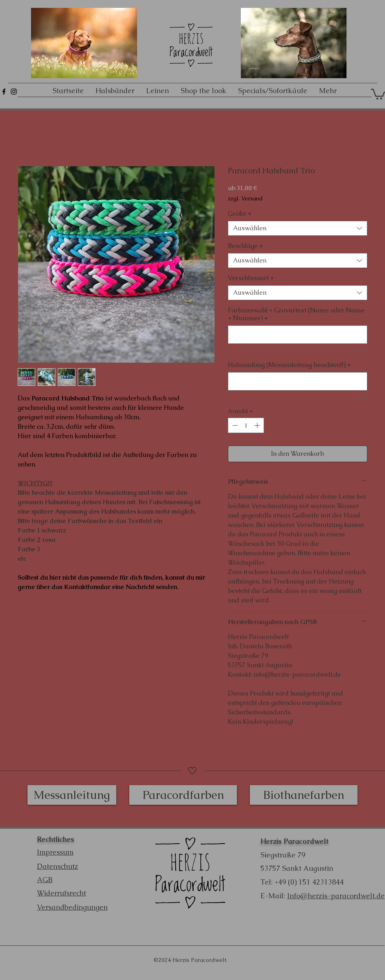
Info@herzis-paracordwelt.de (336, 896)
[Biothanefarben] (304, 795)
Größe (240, 214)
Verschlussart (251, 278)
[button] (378, 94)
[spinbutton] (246, 425)
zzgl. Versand (245, 199)
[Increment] (258, 425)
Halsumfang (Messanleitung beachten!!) (289, 365)
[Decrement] (234, 425)
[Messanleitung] (72, 795)
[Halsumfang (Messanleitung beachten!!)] (298, 381)
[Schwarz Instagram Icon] (14, 92)
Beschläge (245, 246)
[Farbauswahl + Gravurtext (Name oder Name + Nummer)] (298, 335)
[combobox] (298, 228)
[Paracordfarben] (183, 795)
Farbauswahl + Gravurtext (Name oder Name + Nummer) (296, 314)
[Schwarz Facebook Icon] (4, 92)
